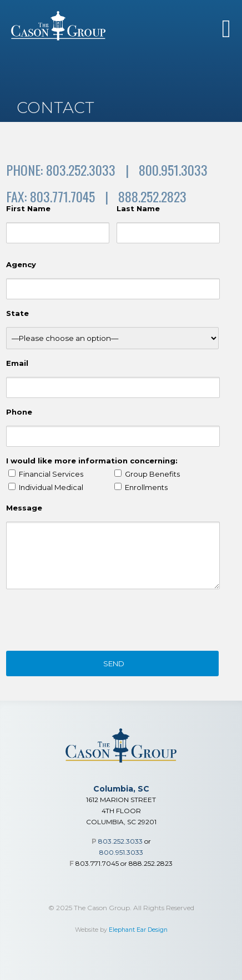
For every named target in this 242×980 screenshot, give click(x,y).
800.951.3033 (121, 852)
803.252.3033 (120, 841)
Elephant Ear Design (138, 930)
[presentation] (90, 622)
